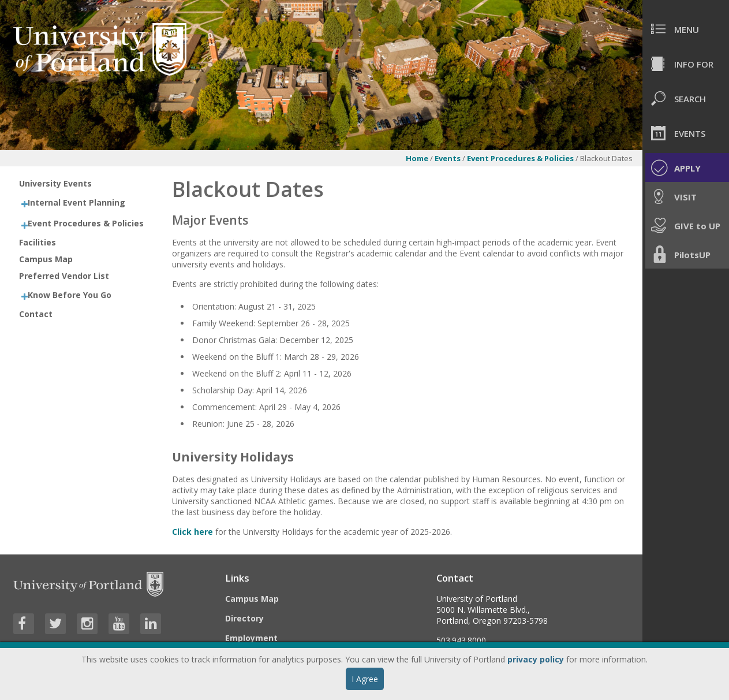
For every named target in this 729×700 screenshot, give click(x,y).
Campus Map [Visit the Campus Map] (252, 599)
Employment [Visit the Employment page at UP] (251, 638)
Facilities (38, 242)
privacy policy (536, 659)
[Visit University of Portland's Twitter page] (55, 624)
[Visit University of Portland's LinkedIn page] (151, 624)
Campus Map (46, 259)
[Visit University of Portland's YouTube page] (119, 624)
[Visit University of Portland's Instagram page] (87, 624)
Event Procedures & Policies (521, 158)
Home (417, 158)
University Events (55, 183)
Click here (192, 532)
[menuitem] (686, 29)
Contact (36, 314)
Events (448, 158)
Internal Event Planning (76, 202)
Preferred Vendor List (64, 276)
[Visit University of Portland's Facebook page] (24, 624)
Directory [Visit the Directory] (244, 618)
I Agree (365, 679)
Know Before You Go (70, 295)
